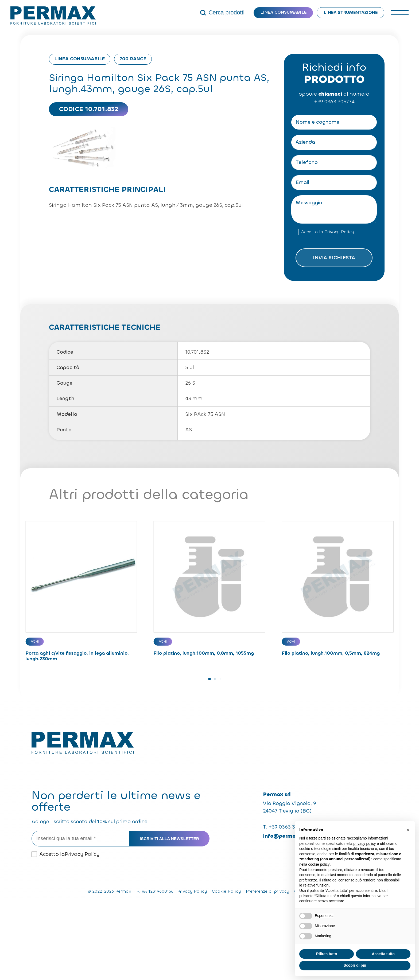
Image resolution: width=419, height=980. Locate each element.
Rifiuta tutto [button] (327, 954)
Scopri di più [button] (355, 965)
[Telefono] (334, 163)
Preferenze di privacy (267, 891)
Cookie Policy (226, 891)
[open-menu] (399, 13)
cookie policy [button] (319, 864)
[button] (210, 679)
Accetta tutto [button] (383, 954)
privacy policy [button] (364, 844)
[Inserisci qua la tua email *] (81, 839)
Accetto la (328, 232)
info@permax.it (284, 836)
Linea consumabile (283, 12)
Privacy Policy (339, 232)
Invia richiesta (334, 258)
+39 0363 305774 (334, 102)
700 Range (133, 59)
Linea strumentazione (351, 12)
